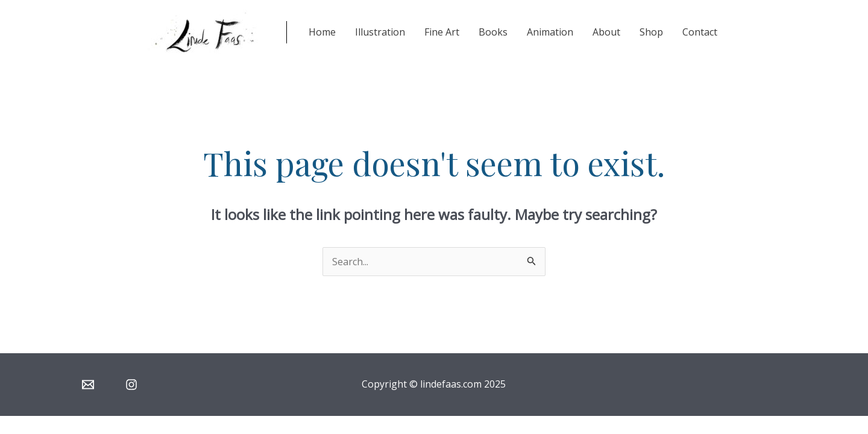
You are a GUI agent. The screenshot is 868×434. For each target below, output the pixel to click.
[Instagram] (131, 385)
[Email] (88, 385)
